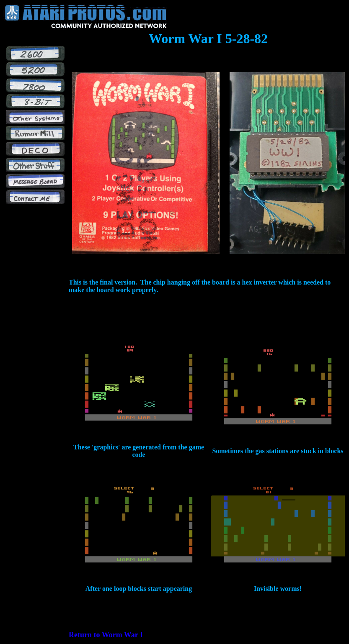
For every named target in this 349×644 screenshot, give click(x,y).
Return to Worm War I (106, 635)
